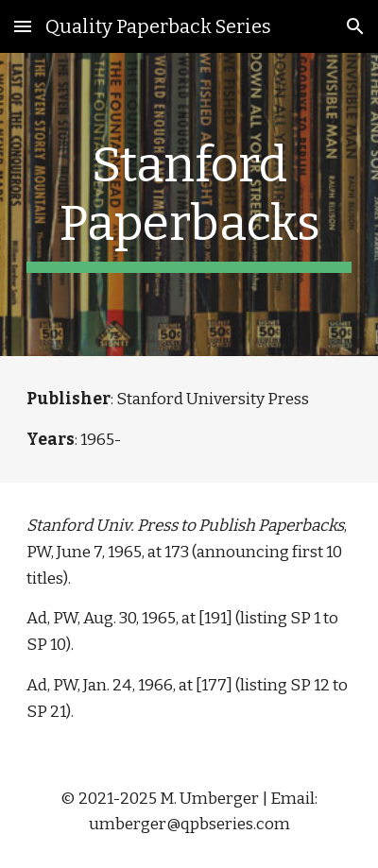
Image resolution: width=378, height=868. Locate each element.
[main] (189, 204)
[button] (23, 26)
